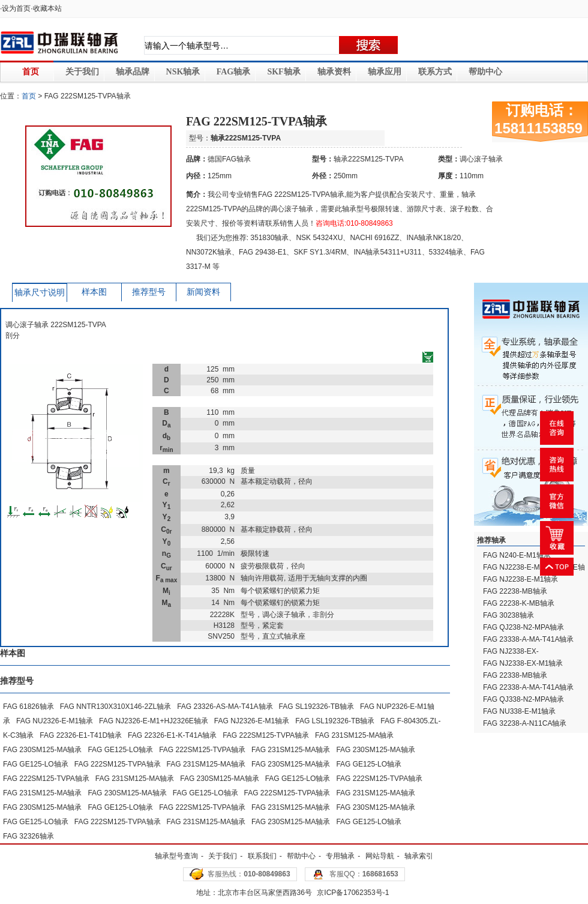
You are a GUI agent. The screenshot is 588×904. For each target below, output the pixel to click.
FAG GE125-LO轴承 (120, 750)
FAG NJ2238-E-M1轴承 (520, 579)
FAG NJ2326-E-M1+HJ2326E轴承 (154, 721)
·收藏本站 (46, 8)
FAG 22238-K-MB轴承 (519, 603)
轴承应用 (385, 72)
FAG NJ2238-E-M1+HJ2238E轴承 (534, 573)
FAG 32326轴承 (28, 836)
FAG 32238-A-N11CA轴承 (525, 723)
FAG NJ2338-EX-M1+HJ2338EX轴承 (514, 657)
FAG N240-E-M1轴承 (517, 555)
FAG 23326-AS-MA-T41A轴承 (225, 707)
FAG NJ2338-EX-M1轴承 (523, 663)
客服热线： (249, 874)
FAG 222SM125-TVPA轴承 (266, 735)
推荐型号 (149, 292)
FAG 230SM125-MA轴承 (42, 750)
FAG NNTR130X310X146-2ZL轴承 (115, 707)
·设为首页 (15, 8)
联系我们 (262, 856)
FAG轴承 (234, 72)
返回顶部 (557, 567)
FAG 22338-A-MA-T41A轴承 (528, 687)
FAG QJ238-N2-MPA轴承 (523, 627)
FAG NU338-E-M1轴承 (519, 711)
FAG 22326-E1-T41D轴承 (81, 735)
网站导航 (380, 856)
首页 (31, 72)
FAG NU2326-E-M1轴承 (55, 721)
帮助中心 (485, 72)
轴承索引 (419, 856)
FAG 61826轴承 (28, 707)
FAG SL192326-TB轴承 (316, 707)
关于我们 (82, 72)
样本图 (94, 292)
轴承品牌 (133, 72)
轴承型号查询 (176, 856)
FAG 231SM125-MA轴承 (354, 735)
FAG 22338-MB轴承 (515, 675)
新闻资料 (203, 292)
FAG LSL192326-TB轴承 (335, 721)
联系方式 (435, 72)
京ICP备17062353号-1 (353, 893)
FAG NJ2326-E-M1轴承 (252, 721)
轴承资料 (334, 72)
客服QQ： (364, 874)
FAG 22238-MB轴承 (515, 591)
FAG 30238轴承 (508, 615)
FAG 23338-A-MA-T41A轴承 (528, 639)
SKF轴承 (283, 72)
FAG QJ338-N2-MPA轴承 (523, 699)
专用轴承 (340, 856)
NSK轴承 (183, 72)
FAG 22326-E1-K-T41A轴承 (172, 735)
